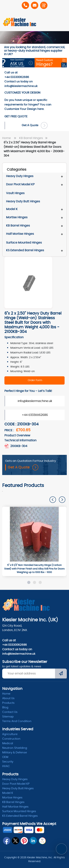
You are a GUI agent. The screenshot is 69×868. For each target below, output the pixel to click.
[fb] (7, 841)
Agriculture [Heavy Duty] (10, 734)
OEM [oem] (5, 757)
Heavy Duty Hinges (20, 176)
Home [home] (6, 694)
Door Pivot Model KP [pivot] (16, 784)
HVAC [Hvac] (6, 766)
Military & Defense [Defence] (15, 753)
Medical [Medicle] (8, 743)
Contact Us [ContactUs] (10, 712)
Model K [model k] (8, 793)
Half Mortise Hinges (20, 234)
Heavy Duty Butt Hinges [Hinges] (18, 788)
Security (8, 762)
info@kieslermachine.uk (19, 654)
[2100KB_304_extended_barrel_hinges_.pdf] (7, 446)
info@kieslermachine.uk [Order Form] (35, 401)
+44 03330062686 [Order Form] (35, 415)
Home (10, 138)
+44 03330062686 (15, 645)
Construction (11, 739)
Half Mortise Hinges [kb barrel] (15, 807)
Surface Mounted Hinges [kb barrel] (19, 811)
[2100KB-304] (34, 380)
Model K (12, 209)
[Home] (20, 22)
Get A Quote (23, 468)
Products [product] (8, 703)
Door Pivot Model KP (20, 184)
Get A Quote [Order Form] (35, 125)
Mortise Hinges (17, 217)
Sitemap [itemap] (8, 717)
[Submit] (61, 674)
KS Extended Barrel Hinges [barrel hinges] (20, 816)
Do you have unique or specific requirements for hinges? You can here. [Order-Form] (28, 105)
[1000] (34, 534)
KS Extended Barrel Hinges (25, 250)
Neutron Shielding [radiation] (15, 748)
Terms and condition (17, 721)
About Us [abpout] (8, 698)
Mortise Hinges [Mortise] (12, 798)
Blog (5, 707)
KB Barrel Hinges (34, 138)
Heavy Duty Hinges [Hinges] (15, 779)
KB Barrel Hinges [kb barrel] (13, 802)
